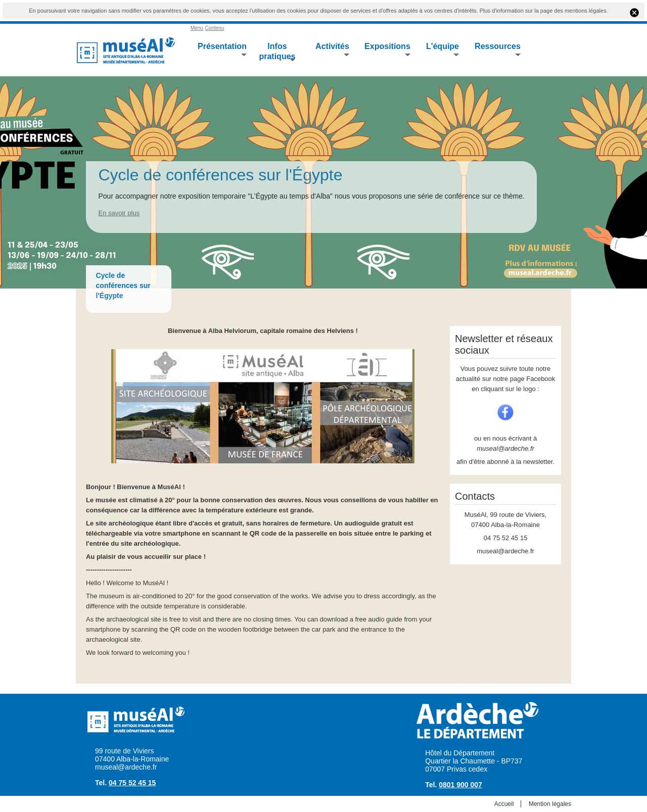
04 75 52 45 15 (132, 783)
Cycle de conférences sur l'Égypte (220, 175)
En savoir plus (119, 213)
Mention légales (550, 804)
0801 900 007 (460, 785)
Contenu (215, 28)
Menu (197, 28)
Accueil (504, 804)
